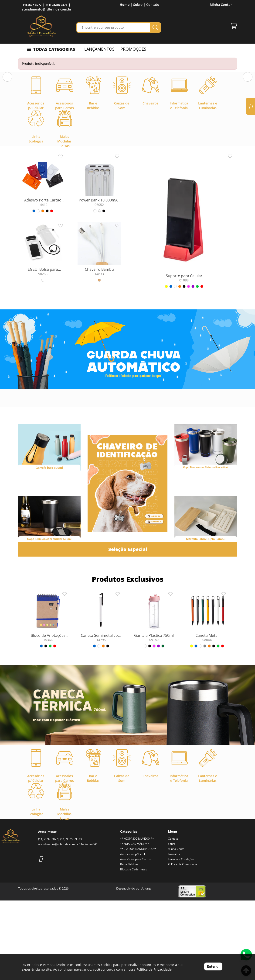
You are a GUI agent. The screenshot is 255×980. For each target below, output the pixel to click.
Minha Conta (222, 5)
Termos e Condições (181, 939)
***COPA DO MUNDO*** (137, 918)
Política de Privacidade (182, 944)
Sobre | (139, 5)
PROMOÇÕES (133, 49)
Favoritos (174, 933)
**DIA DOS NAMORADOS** (138, 928)
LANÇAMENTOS (99, 49)
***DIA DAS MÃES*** (135, 923)
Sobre (172, 923)
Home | (126, 5)
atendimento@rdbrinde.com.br (47, 9)
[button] (7, 113)
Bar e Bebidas (129, 944)
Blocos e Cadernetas (134, 949)
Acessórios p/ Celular (134, 933)
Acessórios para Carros (135, 939)
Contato (153, 5)
